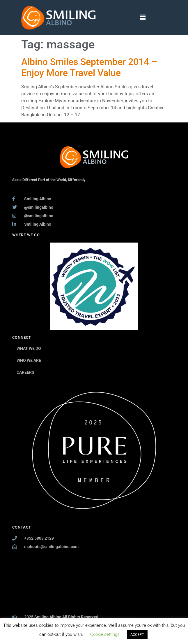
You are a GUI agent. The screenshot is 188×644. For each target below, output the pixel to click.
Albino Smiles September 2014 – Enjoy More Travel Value (89, 67)
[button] (143, 17)
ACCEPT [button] (137, 635)
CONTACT (22, 527)
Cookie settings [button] (105, 634)
